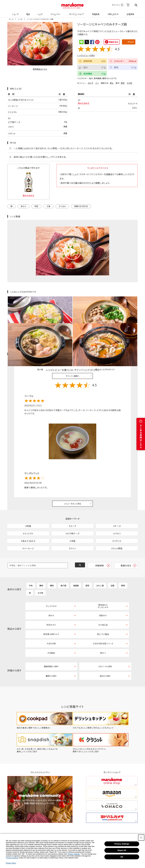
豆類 (112, 571)
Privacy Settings (122, 844)
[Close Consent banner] (141, 838)
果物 (123, 571)
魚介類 (63, 571)
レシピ (40, 12)
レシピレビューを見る (86, 55)
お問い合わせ (112, 12)
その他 (129, 83)
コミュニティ (55, 12)
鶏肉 (52, 571)
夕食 (48, 206)
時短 (36, 206)
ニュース (15, 12)
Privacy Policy (11, 863)
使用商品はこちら (40, 69)
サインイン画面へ (73, 347)
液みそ (23, 206)
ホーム (11, 19)
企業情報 (130, 12)
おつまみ (62, 206)
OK (122, 857)
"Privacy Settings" (74, 854)
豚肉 (41, 571)
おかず (90, 83)
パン (97, 83)
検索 (136, 5)
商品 (28, 12)
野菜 (123, 83)
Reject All (122, 850)
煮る (112, 83)
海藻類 (76, 571)
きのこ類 (100, 571)
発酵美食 (95, 12)
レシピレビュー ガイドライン (128, 325)
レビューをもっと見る (73, 475)
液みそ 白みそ (84, 104)
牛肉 (31, 571)
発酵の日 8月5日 (81, 206)
